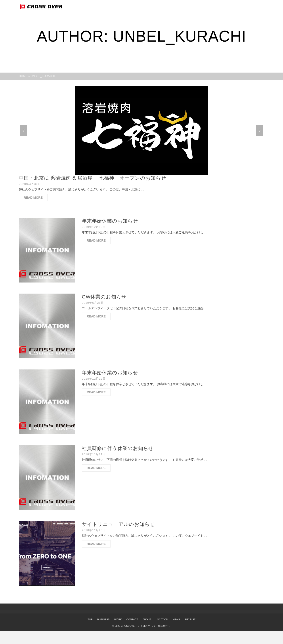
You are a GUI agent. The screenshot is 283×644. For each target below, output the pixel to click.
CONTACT (132, 619)
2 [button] (136, 173)
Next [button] (260, 131)
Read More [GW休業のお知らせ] (96, 316)
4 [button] (147, 173)
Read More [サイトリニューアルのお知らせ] (96, 544)
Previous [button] (23, 131)
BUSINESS (103, 619)
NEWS (176, 619)
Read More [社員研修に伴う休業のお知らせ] (96, 468)
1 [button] (131, 173)
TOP (90, 619)
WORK (118, 619)
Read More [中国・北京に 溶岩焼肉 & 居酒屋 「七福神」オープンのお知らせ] (33, 198)
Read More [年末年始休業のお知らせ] (96, 240)
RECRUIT (190, 619)
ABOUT (147, 619)
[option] (141, 131)
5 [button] (152, 173)
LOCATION (162, 619)
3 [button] (141, 173)
